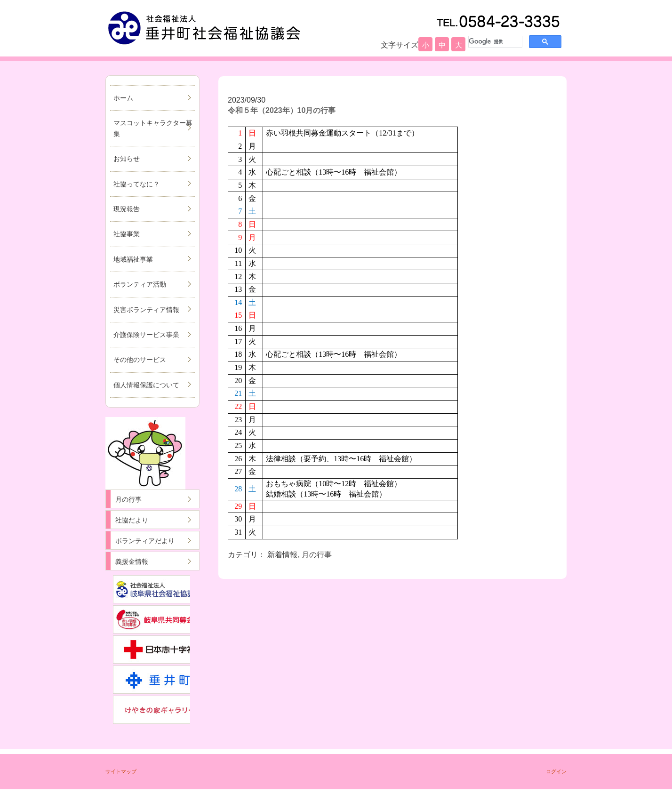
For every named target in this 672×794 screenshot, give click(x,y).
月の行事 (128, 499)
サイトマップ (121, 771)
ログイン (556, 771)
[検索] (494, 41)
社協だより (132, 520)
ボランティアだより (145, 541)
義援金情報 (132, 561)
